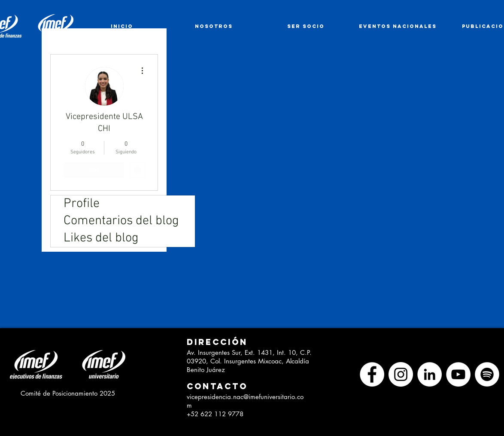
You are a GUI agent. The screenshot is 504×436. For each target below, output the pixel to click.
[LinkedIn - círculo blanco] (430, 374)
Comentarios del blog (121, 221)
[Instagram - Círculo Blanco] (401, 374)
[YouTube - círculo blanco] (458, 374)
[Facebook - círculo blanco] (372, 374)
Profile (82, 204)
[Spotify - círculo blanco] (487, 374)
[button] (214, 342)
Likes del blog (101, 238)
